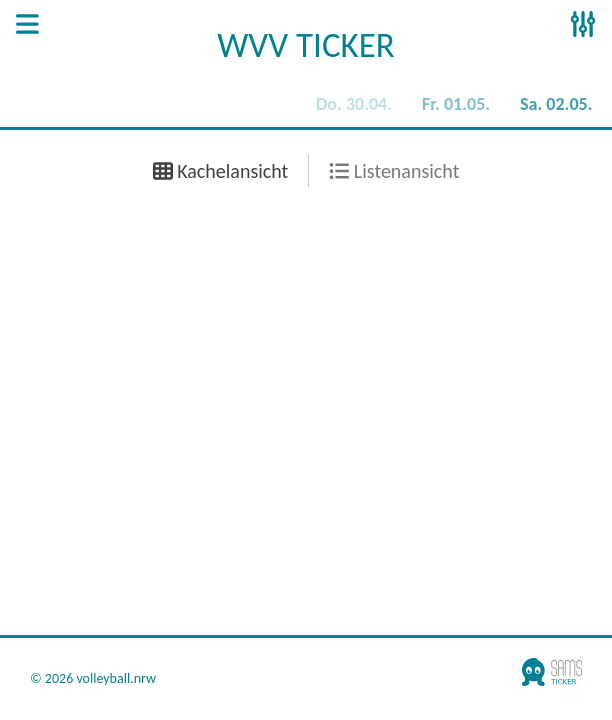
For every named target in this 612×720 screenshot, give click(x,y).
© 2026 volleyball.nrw (93, 679)
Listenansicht (394, 171)
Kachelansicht (221, 171)
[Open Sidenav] (27, 26)
